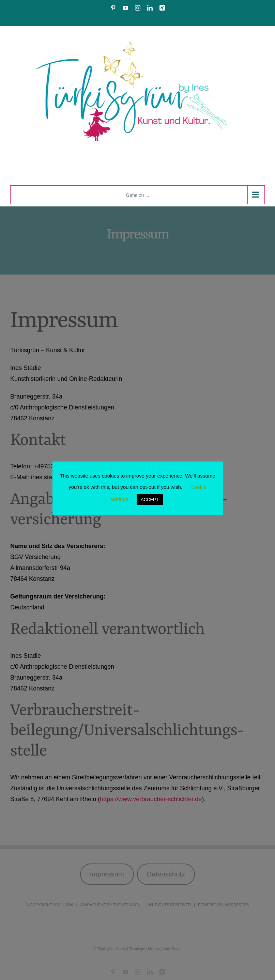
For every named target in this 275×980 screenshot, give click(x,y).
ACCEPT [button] (150, 500)
